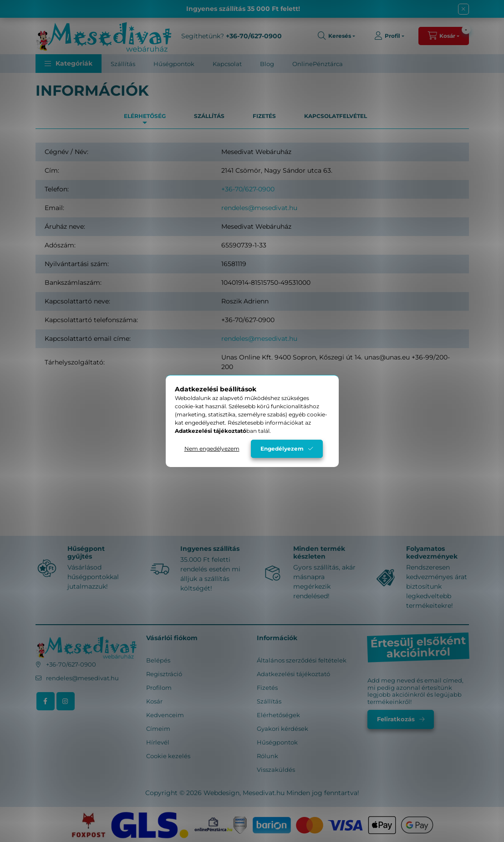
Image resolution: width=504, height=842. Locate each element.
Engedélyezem (282, 449)
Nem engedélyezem (212, 449)
